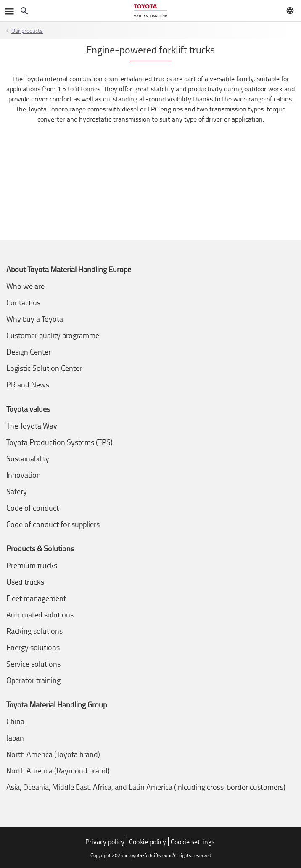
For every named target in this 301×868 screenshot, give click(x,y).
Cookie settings (193, 842)
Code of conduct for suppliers (53, 524)
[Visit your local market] (290, 11)
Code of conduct (33, 508)
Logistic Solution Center (44, 368)
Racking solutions (34, 631)
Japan (15, 738)
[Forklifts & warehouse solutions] (151, 11)
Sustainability (28, 458)
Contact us (23, 302)
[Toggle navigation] (9, 11)
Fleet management (36, 598)
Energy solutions (33, 647)
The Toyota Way (32, 426)
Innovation (24, 475)
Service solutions (33, 664)
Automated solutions (40, 614)
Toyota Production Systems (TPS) (59, 442)
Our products (27, 30)
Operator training (33, 680)
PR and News (28, 384)
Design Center (29, 352)
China (15, 721)
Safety (17, 491)
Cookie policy (148, 842)
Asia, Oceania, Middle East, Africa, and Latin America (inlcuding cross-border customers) (146, 787)
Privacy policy (105, 842)
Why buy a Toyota (35, 319)
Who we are (25, 286)
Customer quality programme (53, 335)
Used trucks (25, 582)
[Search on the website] (24, 11)
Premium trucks (32, 565)
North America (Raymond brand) (58, 770)
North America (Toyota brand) (53, 754)
